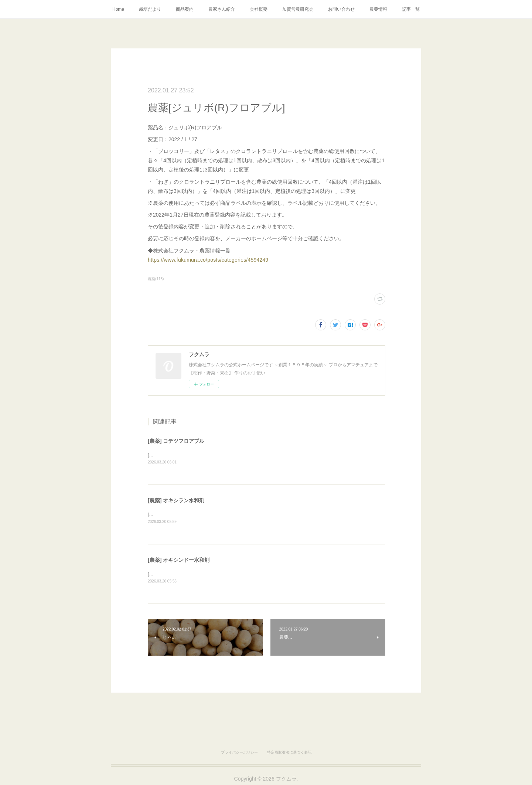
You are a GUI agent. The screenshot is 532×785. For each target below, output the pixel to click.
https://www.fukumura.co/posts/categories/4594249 (208, 260)
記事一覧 (411, 9)
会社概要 (259, 9)
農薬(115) (156, 279)
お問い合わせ (341, 9)
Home (118, 9)
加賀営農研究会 (298, 9)
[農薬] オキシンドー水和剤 (179, 561)
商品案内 (185, 9)
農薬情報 (378, 9)
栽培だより (150, 9)
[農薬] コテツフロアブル (176, 441)
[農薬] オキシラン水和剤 (176, 501)
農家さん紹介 (222, 9)
